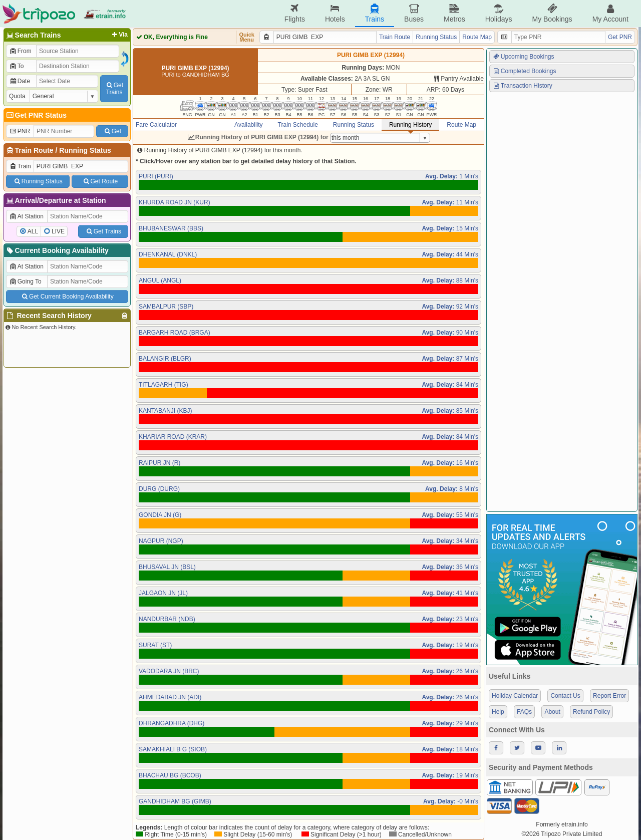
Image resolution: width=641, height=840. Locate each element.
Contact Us (565, 696)
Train (20, 166)
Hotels (335, 13)
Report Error (609, 696)
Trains (375, 13)
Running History (410, 125)
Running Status (85, 150)
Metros (454, 13)
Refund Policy (591, 712)
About (552, 712)
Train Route (34, 150)
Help (498, 712)
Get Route (100, 181)
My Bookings (552, 13)
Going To (25, 282)
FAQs (524, 712)
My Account (610, 13)
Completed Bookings (524, 71)
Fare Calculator (156, 125)
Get (112, 131)
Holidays (499, 13)
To (16, 66)
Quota (17, 96)
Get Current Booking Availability (67, 297)
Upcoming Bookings (523, 57)
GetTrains (114, 89)
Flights (295, 13)
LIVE (58, 231)
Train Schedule (298, 125)
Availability (248, 125)
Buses (414, 13)
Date (20, 81)
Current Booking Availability (57, 250)
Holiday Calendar (515, 696)
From (20, 51)
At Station (26, 216)
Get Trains (103, 231)
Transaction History (522, 86)
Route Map (477, 37)
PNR (20, 131)
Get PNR (620, 37)
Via (119, 35)
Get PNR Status (36, 115)
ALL (33, 231)
